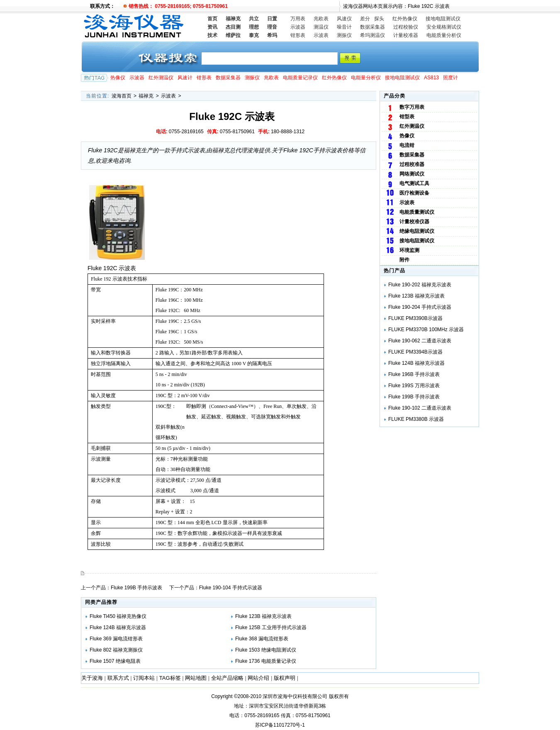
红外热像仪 (405, 19)
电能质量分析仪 (444, 35)
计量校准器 (406, 35)
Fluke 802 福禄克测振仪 (116, 650)
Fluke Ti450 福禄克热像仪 (118, 616)
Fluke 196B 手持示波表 (414, 374)
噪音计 (344, 27)
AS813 (431, 78)
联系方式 (118, 678)
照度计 (450, 78)
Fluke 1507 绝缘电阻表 (115, 661)
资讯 (212, 27)
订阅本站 (144, 678)
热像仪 (118, 78)
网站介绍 (258, 678)
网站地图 (196, 678)
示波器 (298, 27)
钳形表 (298, 35)
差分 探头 (372, 19)
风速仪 (344, 19)
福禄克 (146, 96)
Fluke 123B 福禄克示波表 (263, 616)
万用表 (298, 19)
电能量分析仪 (366, 78)
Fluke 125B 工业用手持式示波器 (271, 627)
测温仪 (321, 27)
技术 (212, 35)
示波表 (321, 35)
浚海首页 (122, 96)
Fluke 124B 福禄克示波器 (118, 627)
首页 (212, 19)
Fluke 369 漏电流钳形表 (116, 639)
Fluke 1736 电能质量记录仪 (266, 661)
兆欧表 (321, 19)
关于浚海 (92, 678)
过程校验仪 (406, 27)
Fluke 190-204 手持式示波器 (420, 307)
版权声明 (285, 678)
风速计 (185, 78)
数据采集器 (373, 27)
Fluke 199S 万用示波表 (414, 386)
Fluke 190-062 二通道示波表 (420, 341)
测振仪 (344, 35)
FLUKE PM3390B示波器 (415, 318)
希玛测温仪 (373, 35)
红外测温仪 (161, 78)
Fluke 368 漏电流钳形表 (262, 639)
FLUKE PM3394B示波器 (415, 352)
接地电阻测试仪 (443, 19)
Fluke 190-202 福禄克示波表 (420, 285)
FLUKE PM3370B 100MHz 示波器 (426, 330)
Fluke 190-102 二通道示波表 (420, 408)
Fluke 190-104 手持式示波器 (231, 588)
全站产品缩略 (227, 678)
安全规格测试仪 (444, 27)
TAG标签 (170, 678)
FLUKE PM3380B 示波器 (416, 419)
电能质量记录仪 (300, 78)
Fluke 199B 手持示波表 (136, 588)
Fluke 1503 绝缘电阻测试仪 (266, 650)
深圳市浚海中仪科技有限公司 (295, 696)
